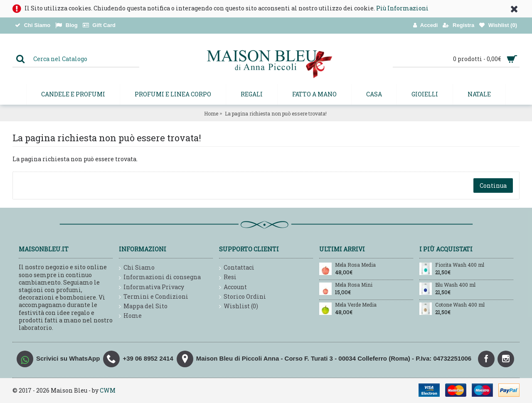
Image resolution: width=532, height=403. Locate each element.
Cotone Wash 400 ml (460, 305)
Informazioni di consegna (160, 277)
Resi (228, 277)
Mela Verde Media (356, 305)
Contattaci (237, 268)
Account (233, 287)
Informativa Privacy (151, 287)
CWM (108, 390)
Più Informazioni (402, 8)
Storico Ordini (243, 297)
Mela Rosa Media (355, 265)
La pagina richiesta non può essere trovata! (276, 113)
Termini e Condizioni (154, 297)
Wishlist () (239, 306)
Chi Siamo (137, 268)
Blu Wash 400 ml (455, 285)
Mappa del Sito (143, 306)
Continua (493, 186)
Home (211, 113)
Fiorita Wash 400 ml (460, 265)
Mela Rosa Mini (354, 285)
